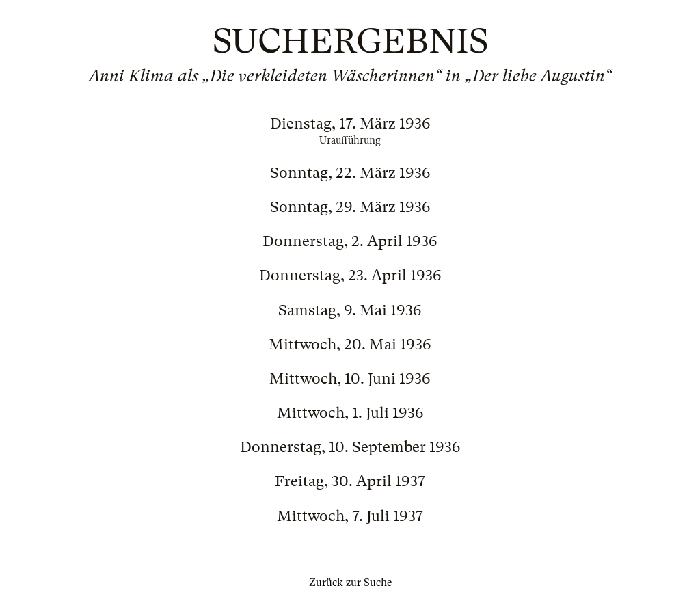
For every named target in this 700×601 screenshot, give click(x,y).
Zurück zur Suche (350, 583)
